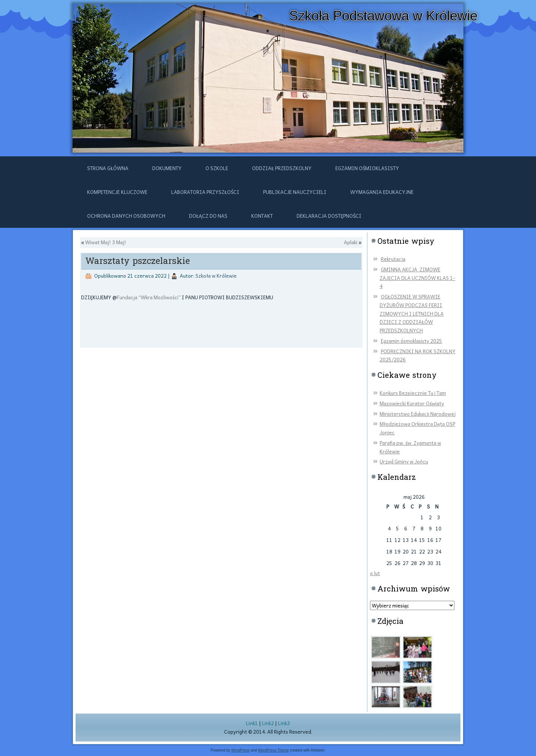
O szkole (217, 168)
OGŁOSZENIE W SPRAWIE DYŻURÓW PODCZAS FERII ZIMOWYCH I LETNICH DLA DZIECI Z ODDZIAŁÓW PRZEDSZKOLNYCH (412, 313)
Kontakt (262, 216)
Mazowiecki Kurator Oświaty (412, 403)
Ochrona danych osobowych (126, 216)
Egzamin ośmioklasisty (367, 168)
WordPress (240, 750)
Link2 (268, 723)
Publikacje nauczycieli (295, 192)
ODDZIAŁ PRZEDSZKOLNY (282, 168)
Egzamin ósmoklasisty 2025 (411, 341)
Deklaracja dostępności (329, 216)
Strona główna (108, 168)
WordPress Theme (273, 750)
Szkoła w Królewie (216, 276)
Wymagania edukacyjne (382, 192)
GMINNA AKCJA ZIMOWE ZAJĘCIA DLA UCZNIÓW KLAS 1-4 (417, 278)
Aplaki (351, 242)
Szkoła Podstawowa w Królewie (383, 16)
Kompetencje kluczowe (117, 192)
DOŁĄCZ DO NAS (208, 216)
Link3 (284, 723)
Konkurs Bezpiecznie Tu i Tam (413, 393)
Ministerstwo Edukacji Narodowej (418, 414)
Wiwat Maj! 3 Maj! (106, 242)
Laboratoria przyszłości (205, 192)
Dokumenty (167, 168)
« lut (375, 573)
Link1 (252, 723)
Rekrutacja (393, 259)
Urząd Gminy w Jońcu (404, 461)
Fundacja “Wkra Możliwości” (149, 297)
